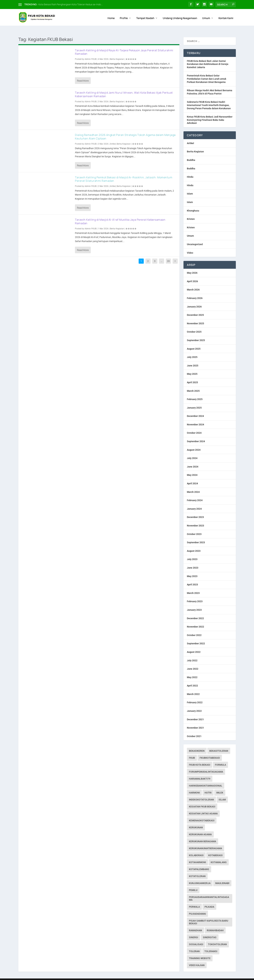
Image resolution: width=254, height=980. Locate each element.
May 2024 (192, 469)
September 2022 (196, 637)
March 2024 (193, 485)
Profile (124, 16)
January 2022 (194, 704)
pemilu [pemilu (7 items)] (193, 884)
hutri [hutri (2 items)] (208, 786)
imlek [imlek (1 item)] (220, 786)
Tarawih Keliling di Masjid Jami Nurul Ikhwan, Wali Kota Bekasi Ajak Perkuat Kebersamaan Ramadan (124, 88)
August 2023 (194, 544)
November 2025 (195, 317)
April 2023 (192, 578)
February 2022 (195, 696)
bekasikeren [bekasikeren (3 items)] (197, 744)
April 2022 (192, 679)
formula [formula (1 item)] (220, 758)
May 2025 (192, 367)
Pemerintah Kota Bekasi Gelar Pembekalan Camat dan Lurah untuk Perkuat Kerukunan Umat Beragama (207, 72)
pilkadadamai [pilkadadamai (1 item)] (197, 907)
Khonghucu (193, 204)
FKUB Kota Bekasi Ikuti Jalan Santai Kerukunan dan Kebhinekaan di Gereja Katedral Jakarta (208, 58)
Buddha (191, 153)
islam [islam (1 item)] (222, 793)
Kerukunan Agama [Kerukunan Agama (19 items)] (200, 828)
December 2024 (195, 410)
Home (111, 16)
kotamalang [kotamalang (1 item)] (219, 856)
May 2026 (192, 266)
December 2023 (195, 511)
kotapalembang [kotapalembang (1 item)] (199, 863)
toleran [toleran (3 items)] (194, 945)
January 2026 (194, 300)
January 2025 (194, 401)
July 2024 (192, 452)
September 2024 (196, 435)
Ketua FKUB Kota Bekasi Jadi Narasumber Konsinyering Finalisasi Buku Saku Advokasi (210, 113)
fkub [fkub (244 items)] (192, 751)
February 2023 (195, 595)
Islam (190, 187)
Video (190, 246)
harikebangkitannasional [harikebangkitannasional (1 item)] (206, 779)
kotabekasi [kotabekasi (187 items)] (215, 849)
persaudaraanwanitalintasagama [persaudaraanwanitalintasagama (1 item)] (209, 892)
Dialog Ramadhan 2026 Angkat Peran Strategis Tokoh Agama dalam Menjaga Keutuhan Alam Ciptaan (125, 130)
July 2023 (192, 553)
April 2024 (192, 477)
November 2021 (195, 721)
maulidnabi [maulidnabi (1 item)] (222, 877)
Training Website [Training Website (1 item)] (200, 952)
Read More (83, 74)
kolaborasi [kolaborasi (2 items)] (196, 849)
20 (168, 255)
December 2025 (195, 308)
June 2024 (193, 460)
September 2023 (196, 536)
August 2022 (194, 645)
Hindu (190, 170)
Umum (206, 16)
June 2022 (193, 662)
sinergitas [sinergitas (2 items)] (210, 931)
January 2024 (194, 502)
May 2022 (192, 671)
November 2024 (195, 418)
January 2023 (194, 603)
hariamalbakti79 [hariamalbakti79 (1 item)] (200, 772)
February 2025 (195, 393)
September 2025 (196, 334)
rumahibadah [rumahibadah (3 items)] (215, 924)
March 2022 (193, 687)
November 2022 (195, 620)
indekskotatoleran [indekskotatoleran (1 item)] (201, 793)
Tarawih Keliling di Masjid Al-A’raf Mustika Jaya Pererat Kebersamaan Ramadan (120, 215)
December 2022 (195, 612)
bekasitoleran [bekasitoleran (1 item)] (219, 744)
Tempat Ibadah (145, 16)
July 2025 (192, 351)
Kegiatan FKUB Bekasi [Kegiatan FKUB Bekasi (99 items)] (202, 800)
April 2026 (192, 275)
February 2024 (195, 494)
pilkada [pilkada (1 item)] (209, 900)
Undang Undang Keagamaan (180, 16)
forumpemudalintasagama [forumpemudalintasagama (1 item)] (206, 765)
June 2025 (193, 359)
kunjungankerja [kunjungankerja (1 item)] (200, 877)
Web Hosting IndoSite (53, 976)
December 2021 (195, 713)
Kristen (191, 213)
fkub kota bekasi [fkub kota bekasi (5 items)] (200, 758)
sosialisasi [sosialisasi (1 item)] (196, 938)
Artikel (113, 137)
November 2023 (195, 519)
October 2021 (194, 730)
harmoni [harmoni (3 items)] (194, 786)
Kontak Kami (226, 16)
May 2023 (192, 570)
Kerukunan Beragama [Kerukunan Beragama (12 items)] (203, 835)
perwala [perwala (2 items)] (194, 900)
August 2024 (194, 443)
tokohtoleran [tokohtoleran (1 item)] (217, 938)
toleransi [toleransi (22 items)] (211, 945)
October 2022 (194, 629)
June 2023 (193, 561)
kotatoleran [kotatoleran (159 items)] (197, 870)
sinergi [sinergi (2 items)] (194, 931)
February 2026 (195, 292)
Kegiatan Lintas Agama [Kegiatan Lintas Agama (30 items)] (203, 807)
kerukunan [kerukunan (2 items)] (196, 821)
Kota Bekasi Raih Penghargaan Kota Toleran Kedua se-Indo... (71, 4)
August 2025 (194, 342)
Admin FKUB (90, 53)
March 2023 (193, 586)
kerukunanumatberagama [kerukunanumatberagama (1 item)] (205, 842)
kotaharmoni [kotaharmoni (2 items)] (197, 856)
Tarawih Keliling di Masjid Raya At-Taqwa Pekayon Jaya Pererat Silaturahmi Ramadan (124, 45)
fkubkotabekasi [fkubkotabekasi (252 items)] (210, 751)
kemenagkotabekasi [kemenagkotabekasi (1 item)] (202, 814)
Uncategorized (195, 238)
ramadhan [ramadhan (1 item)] (195, 924)
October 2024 (194, 426)
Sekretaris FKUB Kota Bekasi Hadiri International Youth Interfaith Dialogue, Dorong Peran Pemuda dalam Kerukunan (209, 99)
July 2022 (192, 654)
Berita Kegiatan (117, 53)
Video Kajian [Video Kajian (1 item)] (197, 959)
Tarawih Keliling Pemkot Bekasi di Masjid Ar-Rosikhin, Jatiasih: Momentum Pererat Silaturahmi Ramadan (124, 173)
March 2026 (193, 283)
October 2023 (194, 527)
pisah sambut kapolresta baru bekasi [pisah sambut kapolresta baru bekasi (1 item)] (209, 916)
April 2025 (192, 376)
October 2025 (194, 325)
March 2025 (193, 384)
